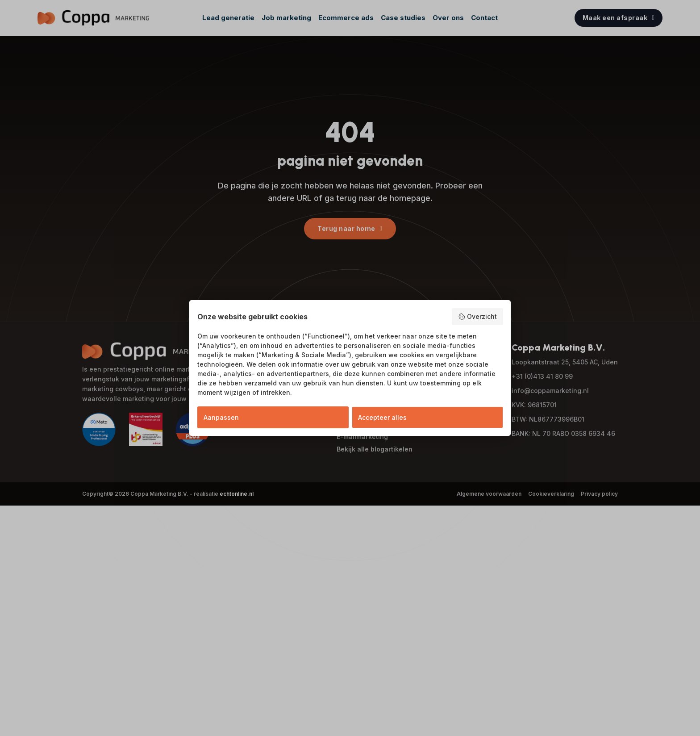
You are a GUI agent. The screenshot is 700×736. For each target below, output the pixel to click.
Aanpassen (221, 417)
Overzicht (477, 317)
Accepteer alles (382, 417)
